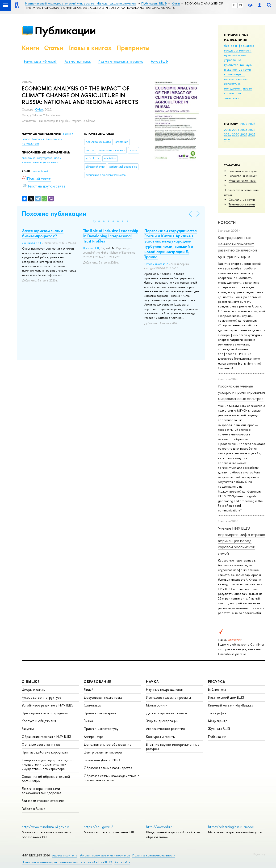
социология (232, 93)
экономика (232, 98)
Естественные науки (243, 176)
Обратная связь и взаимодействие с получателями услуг (111, 778)
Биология (38, 139)
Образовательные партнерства (108, 768)
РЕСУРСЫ (217, 682)
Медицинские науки (243, 180)
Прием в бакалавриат (100, 713)
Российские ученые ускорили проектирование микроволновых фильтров (242, 392)
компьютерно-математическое (236, 77)
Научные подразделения (165, 689)
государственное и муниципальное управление (238, 55)
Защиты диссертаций (162, 721)
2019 (244, 134)
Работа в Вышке (33, 809)
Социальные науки (242, 200)
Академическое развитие (165, 729)
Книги (31, 48)
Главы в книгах (90, 48)
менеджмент (233, 88)
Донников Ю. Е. (32, 243)
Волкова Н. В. (91, 248)
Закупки (28, 729)
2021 (228, 134)
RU (235, 5)
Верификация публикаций (40, 62)
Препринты (133, 48)
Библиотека (217, 689)
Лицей (89, 689)
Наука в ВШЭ (159, 62)
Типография (217, 713)
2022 (252, 130)
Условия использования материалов (105, 855)
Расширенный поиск (77, 62)
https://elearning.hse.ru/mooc (231, 827)
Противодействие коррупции (45, 752)
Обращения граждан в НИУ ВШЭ (47, 737)
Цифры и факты (34, 689)
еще (227, 139)
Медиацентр (218, 721)
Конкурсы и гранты (161, 737)
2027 (244, 124)
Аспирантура (94, 737)
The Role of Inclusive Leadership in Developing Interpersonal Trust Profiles (111, 236)
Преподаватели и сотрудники (45, 713)
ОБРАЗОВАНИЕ (97, 682)
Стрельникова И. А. (157, 264)
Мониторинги (157, 705)
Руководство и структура (42, 697)
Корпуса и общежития (39, 721)
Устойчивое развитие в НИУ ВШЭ (48, 705)
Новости (227, 223)
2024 (236, 130)
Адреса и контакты (65, 855)
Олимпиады (93, 705)
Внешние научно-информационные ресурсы (173, 747)
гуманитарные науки (238, 65)
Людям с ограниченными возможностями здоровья (41, 791)
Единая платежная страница (43, 801)
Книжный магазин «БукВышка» (231, 705)
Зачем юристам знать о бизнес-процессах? (43, 233)
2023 (244, 130)
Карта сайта (122, 862)
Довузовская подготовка (103, 697)
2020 (236, 134)
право (248, 88)
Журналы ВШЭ (219, 729)
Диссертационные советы (166, 713)
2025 (228, 130)
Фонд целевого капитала (41, 744)
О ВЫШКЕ (31, 682)
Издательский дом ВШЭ (226, 697)
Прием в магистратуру (101, 729)
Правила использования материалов (121, 62)
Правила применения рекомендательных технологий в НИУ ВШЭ (67, 862)
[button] (94, 221)
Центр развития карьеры (103, 752)
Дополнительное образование (108, 744)
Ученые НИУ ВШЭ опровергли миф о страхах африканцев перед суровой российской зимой (241, 540)
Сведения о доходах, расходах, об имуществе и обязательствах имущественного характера (49, 764)
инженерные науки (237, 69)
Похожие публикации (54, 214)
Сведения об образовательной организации (46, 779)
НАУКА (153, 682)
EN (240, 5)
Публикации (65, 30)
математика (232, 84)
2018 (252, 134)
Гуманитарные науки (243, 171)
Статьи (54, 48)
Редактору (259, 854)
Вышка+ (90, 721)
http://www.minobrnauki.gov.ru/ (46, 827)
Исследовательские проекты (168, 697)
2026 (252, 124)
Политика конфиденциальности (154, 855)
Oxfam (39, 110)
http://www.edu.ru (160, 827)
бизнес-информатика (239, 46)
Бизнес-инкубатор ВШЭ (102, 760)
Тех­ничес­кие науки (242, 204)
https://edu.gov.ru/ (98, 827)
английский (41, 171)
